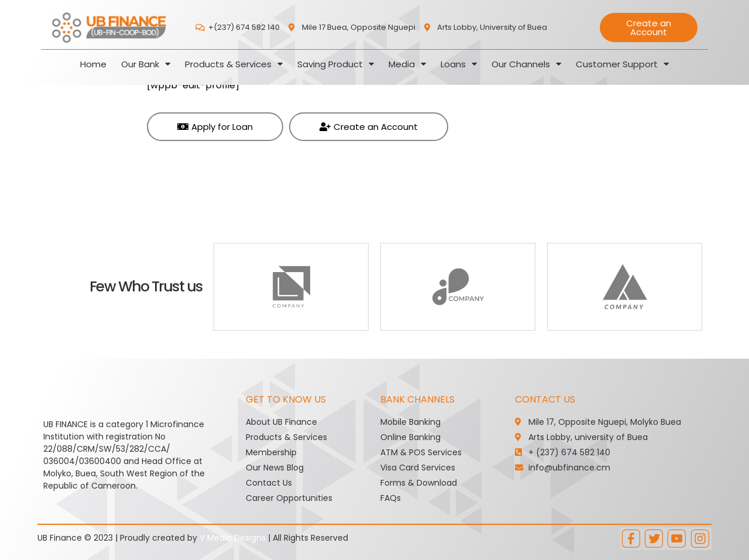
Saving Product (336, 64)
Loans (459, 64)
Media (407, 64)
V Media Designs (233, 538)
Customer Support (622, 64)
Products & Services (234, 64)
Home (93, 64)
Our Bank (146, 64)
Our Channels (526, 64)
